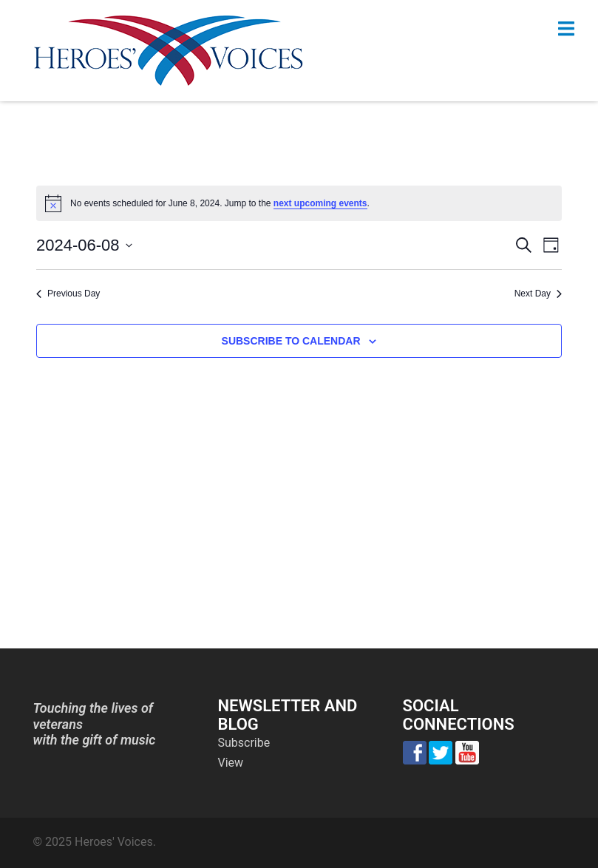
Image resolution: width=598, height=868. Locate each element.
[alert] (299, 203)
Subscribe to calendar (291, 341)
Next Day (538, 294)
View (231, 763)
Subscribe (244, 743)
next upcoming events (320, 203)
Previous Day (68, 294)
